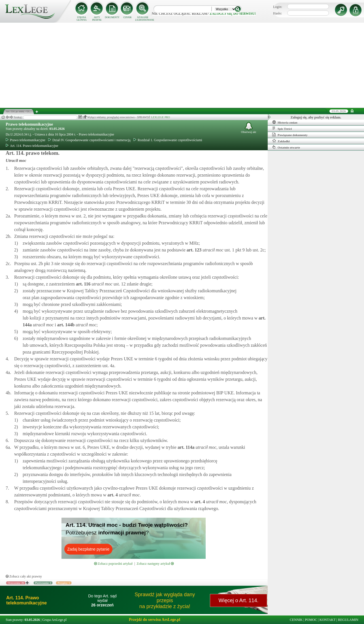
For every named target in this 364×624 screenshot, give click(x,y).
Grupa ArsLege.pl (54, 620)
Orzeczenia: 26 (16, 583)
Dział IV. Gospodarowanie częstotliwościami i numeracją (89, 140)
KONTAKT (328, 620)
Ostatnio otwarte (286, 147)
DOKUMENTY (112, 17)
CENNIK (127, 17)
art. (193, 250)
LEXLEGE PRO (160, 117)
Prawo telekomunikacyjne (29, 124)
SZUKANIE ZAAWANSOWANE (143, 19)
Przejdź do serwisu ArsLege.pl (155, 620)
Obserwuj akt (249, 128)
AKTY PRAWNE (97, 19)
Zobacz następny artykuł (155, 564)
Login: (278, 7)
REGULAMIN (348, 620)
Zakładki (281, 141)
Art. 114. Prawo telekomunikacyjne (32, 146)
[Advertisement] (182, 65)
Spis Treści (282, 128)
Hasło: (277, 13)
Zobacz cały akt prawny (24, 576)
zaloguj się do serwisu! (233, 14)
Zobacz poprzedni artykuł (113, 564)
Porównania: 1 (43, 583)
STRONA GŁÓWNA (82, 19)
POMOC (311, 620)
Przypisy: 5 (64, 583)
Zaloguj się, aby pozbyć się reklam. (316, 117)
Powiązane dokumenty (290, 135)
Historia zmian (285, 122)
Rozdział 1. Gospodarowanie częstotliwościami (168, 140)
